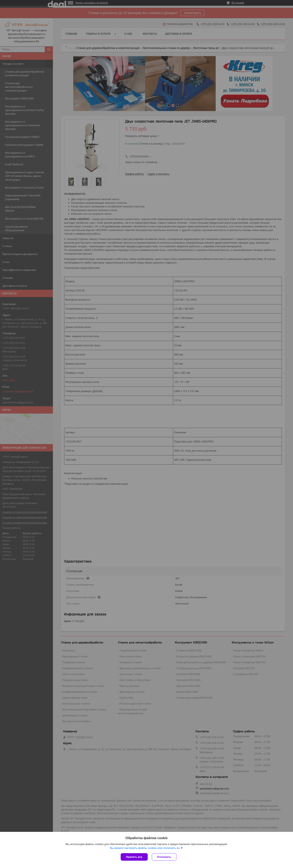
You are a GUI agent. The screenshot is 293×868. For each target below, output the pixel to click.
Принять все (134, 857)
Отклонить (164, 857)
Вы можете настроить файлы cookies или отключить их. (145, 848)
